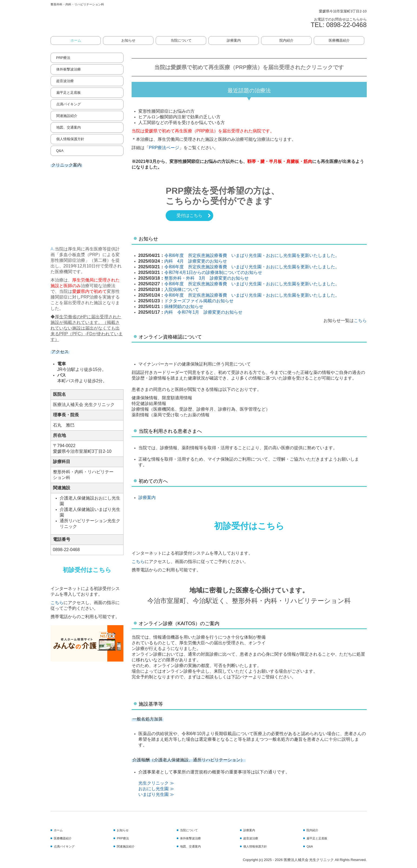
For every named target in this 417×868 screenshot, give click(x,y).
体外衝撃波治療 (69, 69)
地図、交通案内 (69, 127)
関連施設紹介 (67, 116)
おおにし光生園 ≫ (156, 789)
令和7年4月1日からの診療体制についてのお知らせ (213, 272)
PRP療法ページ (164, 148)
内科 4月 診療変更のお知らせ (196, 261)
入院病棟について (182, 289)
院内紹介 (286, 40)
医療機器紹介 (339, 40)
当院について (181, 40)
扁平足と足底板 (69, 93)
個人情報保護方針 (70, 139)
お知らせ (128, 40)
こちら (57, 603)
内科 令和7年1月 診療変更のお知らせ (204, 312)
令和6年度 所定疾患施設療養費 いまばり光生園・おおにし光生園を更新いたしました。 (252, 255)
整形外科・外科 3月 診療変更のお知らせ (207, 278)
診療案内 (234, 40)
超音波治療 (65, 81)
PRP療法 (63, 58)
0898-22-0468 (346, 25)
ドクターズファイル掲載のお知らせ (199, 301)
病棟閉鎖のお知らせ (184, 306)
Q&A (60, 151)
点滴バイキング (69, 104)
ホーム (76, 40)
